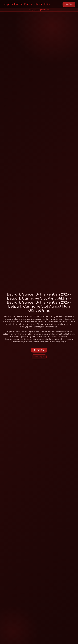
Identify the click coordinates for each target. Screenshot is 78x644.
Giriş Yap (69, 4)
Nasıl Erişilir (39, 357)
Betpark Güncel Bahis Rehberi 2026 (26, 4)
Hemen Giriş (39, 350)
